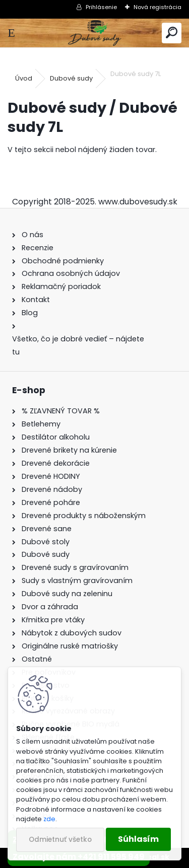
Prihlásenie (101, 7)
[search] (172, 33)
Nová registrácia (157, 7)
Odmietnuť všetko (60, 840)
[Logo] (94, 33)
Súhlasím (138, 839)
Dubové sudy (71, 78)
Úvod (24, 78)
